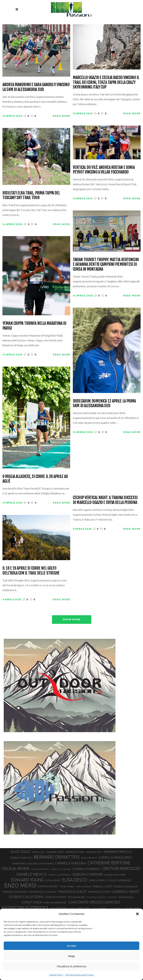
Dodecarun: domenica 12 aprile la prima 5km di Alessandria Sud (104, 403)
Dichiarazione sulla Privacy (80, 975)
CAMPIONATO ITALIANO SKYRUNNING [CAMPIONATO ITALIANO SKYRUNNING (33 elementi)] (33, 863)
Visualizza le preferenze (72, 966)
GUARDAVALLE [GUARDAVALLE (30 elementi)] (126, 897)
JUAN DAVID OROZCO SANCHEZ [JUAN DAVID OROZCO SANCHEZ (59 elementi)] (94, 902)
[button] (137, 914)
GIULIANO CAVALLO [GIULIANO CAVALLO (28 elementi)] (97, 897)
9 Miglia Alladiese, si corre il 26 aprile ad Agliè (35, 479)
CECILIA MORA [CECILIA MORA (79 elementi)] (16, 868)
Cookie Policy (56, 975)
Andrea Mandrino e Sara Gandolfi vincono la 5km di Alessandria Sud (36, 87)
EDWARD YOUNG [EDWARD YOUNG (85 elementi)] (28, 880)
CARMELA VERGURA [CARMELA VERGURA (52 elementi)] (71, 863)
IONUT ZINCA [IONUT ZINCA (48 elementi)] (32, 902)
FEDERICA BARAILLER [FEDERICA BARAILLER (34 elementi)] (126, 886)
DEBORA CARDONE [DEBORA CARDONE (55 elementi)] (88, 874)
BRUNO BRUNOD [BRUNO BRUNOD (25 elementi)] (89, 858)
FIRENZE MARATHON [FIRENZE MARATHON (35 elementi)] (15, 892)
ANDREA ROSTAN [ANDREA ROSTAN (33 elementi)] (75, 852)
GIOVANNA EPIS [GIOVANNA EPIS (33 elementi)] (76, 897)
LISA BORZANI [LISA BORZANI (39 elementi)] (58, 908)
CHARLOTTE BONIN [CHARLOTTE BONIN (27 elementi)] (61, 869)
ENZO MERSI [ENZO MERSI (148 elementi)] (20, 885)
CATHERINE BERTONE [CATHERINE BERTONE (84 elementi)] (109, 863)
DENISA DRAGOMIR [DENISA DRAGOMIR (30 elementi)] (115, 875)
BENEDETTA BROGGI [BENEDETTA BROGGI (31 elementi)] (21, 858)
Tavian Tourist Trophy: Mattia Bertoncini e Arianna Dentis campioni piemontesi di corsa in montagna (106, 264)
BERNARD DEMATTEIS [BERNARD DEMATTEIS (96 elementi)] (57, 857)
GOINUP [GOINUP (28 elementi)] (112, 897)
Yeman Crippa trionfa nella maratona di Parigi (34, 326)
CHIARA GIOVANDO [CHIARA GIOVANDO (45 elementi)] (86, 869)
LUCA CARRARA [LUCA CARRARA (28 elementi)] (99, 908)
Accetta (71, 946)
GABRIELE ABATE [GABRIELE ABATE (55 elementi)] (126, 891)
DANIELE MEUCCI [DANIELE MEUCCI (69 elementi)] (32, 874)
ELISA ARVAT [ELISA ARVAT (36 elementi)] (53, 880)
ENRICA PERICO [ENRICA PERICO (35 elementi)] (98, 880)
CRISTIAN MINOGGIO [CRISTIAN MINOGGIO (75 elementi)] (121, 868)
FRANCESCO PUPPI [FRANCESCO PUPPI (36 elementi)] (99, 892)
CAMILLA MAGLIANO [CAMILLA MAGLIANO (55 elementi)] (115, 857)
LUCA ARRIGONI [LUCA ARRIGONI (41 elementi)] (79, 908)
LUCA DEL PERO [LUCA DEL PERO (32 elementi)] (131, 908)
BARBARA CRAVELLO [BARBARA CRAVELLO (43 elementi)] (118, 852)
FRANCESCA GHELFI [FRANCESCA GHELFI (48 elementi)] (72, 892)
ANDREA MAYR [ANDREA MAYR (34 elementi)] (55, 852)
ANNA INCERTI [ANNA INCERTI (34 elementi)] (94, 852)
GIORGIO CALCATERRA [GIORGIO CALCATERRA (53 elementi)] (26, 897)
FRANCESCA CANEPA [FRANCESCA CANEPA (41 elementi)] (42, 892)
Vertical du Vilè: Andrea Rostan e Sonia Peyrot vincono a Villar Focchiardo (104, 170)
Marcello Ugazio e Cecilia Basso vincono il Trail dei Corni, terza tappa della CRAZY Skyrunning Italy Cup (106, 82)
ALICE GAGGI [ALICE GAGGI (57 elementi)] (20, 851)
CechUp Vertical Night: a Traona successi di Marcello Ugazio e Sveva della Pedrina (105, 500)
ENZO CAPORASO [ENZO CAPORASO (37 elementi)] (120, 880)
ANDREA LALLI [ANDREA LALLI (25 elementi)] (38, 852)
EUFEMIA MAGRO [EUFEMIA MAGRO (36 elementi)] (48, 886)
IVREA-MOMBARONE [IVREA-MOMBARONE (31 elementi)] (55, 902)
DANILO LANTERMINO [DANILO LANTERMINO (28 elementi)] (60, 875)
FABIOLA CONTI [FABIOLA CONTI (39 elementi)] (102, 886)
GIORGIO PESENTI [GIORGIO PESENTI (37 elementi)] (55, 897)
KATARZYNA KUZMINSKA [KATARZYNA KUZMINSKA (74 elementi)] (25, 907)
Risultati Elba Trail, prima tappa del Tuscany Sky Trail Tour (31, 195)
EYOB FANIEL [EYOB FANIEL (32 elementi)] (67, 887)
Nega (71, 956)
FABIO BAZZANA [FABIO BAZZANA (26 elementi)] (84, 887)
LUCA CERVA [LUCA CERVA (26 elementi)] (115, 908)
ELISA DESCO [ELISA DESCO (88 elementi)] (75, 880)
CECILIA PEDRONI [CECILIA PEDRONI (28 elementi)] (40, 869)
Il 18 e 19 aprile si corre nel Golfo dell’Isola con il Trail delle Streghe (31, 570)
